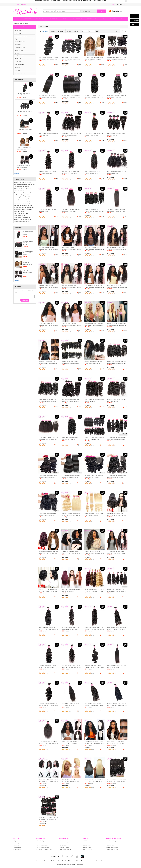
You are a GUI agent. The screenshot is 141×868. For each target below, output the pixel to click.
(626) (115, 217)
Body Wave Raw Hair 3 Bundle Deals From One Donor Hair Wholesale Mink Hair (71, 59)
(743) (93, 635)
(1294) (47, 407)
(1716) (47, 65)
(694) (115, 635)
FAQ (122, 19)
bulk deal (17, 185)
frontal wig (21, 195)
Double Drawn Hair (19, 56)
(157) (93, 787)
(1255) (70, 559)
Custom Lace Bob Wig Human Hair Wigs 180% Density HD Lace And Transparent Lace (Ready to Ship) (48, 781)
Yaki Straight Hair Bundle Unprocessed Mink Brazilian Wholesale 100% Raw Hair (116, 211)
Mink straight (28, 220)
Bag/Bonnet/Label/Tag (20, 73)
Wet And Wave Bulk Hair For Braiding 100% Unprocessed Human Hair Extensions (71, 705)
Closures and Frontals (20, 47)
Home (18, 19)
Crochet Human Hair (20, 42)
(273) (47, 331)
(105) (70, 483)
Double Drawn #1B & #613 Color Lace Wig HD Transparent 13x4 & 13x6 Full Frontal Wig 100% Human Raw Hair (94, 781)
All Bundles (18, 53)
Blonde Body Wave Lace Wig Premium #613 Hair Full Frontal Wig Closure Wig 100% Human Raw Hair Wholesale (94, 325)
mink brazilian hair (26, 183)
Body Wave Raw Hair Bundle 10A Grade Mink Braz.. (28, 233)
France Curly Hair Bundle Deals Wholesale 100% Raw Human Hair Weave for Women (94, 211)
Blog (97, 861)
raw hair (16, 195)
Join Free (24, 5)
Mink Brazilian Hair (19, 217)
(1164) (70, 369)
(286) (115, 559)
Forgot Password (18, 849)
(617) (70, 407)
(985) (115, 103)
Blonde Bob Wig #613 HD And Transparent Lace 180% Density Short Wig (70, 781)
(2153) (93, 141)
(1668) (116, 521)
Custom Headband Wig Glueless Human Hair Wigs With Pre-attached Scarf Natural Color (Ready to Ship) (94, 743)
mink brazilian (18, 203)
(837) (93, 597)
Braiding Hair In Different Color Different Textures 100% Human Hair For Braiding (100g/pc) (94, 591)
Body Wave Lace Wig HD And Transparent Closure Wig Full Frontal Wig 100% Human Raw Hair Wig (71, 249)
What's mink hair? (110, 845)
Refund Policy (63, 845)
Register (16, 841)
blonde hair (30, 209)
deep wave (17, 220)
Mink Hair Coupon (87, 847)
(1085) (47, 141)
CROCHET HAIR (77, 19)
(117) (92, 445)
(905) (115, 673)
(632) (115, 407)
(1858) (93, 179)
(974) (47, 179)
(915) (93, 749)
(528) (93, 255)
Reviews (92, 861)
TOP (133, 25)
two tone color (18, 207)
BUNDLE (65, 19)
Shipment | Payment (64, 847)
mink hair (22, 220)
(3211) (70, 711)
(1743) (70, 65)
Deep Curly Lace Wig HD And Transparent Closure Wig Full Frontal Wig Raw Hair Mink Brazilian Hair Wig (117, 287)
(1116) (93, 407)
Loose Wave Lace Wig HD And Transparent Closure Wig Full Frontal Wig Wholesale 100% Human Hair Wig (49, 287)
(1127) (70, 141)
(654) (70, 255)
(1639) (47, 103)
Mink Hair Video (87, 845)
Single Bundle (18, 62)
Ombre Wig (17, 197)
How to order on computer (43, 847)
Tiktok (82, 857)
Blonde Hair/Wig (19, 50)
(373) (93, 103)
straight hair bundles (19, 191)
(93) (47, 825)
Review (39, 843)
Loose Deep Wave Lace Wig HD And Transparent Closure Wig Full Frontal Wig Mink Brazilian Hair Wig (94, 287)
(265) (115, 749)
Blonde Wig (27, 197)
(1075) (93, 521)
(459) (70, 293)
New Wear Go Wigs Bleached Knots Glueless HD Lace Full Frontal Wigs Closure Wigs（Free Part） (116, 743)
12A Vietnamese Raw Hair (21, 36)
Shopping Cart (18, 843)
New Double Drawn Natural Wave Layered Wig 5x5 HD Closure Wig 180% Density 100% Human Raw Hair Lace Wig (117, 515)
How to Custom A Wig (111, 841)
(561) (115, 293)
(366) (93, 559)
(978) (47, 673)
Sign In (19, 5)
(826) (47, 787)
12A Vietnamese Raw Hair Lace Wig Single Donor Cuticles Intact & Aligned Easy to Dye (116, 553)
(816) (70, 673)
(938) (47, 521)
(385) (47, 483)
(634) (47, 749)
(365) (115, 369)
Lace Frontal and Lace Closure (22, 213)
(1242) (93, 483)
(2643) (116, 483)
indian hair (17, 211)
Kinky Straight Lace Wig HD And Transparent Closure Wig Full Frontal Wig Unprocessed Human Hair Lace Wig (49, 325)
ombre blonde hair (19, 201)
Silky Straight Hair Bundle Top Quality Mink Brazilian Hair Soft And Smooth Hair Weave (48, 97)
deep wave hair (31, 185)
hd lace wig (28, 189)
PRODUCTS (28, 19)
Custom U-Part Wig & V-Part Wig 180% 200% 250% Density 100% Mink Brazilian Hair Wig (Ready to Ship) (71, 743)
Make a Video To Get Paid (112, 849)
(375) (70, 749)
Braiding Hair (18, 45)
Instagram (87, 857)
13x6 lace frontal (18, 187)
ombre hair (24, 207)
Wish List (16, 845)
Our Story (62, 841)
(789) (93, 217)
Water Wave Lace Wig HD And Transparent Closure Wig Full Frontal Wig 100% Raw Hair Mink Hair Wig (71, 287)
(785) (47, 255)
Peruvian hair (27, 217)
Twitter (67, 857)
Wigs (16, 39)
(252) (70, 331)
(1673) (116, 141)
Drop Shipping (27, 201)
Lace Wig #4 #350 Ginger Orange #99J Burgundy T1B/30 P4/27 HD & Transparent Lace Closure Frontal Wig (71, 591)
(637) (47, 445)
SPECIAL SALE (40, 19)
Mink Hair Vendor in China (112, 847)
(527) (70, 217)
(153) (115, 445)
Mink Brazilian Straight (20, 215)
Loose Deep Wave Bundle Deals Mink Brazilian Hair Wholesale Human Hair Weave (70, 401)
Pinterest (72, 857)
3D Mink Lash (18, 209)
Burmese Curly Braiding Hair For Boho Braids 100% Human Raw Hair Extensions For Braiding (94, 629)
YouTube (77, 857)
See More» (17, 173)
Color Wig (27, 195)
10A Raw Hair (18, 33)
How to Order (54, 861)
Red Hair (30, 205)
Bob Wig (17, 199)
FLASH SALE (54, 19)
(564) (115, 65)
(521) (47, 597)
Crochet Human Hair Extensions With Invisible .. (28, 253)
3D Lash (33, 201)
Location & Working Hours (66, 843)
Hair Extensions (19, 59)
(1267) (93, 369)
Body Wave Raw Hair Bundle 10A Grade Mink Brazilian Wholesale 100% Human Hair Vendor (48, 59)
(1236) (116, 179)
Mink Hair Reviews (87, 849)
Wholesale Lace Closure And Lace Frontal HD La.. (28, 273)
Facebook (62, 857)
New (69, 31)
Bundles (22, 197)
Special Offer (76, 861)
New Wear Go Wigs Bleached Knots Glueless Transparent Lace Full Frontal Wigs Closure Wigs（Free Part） (48, 363)
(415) (93, 293)
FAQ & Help (86, 841)
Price (77, 31)
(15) (47, 635)
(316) (70, 597)
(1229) (70, 445)
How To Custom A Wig (65, 861)
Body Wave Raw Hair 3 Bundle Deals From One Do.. (28, 243)
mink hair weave (25, 203)
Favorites (61, 31)
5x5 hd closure (26, 187)
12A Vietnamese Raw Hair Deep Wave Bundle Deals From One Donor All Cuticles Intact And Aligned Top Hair (48, 515)
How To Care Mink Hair (66, 849)
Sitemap (103, 861)
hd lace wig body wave (20, 189)
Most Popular (44, 31)
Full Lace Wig (18, 205)
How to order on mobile (43, 845)
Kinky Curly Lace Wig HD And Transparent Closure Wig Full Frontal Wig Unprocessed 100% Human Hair (71, 325)
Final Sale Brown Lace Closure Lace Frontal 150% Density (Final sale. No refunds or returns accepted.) (70, 363)
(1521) (93, 65)
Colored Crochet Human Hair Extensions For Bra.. (28, 263)
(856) (115, 597)
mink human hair (23, 185)
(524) (115, 255)
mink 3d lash (23, 211)
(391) (47, 293)
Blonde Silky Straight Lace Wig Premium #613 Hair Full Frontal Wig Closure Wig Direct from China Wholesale (117, 325)
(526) (47, 217)
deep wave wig (18, 183)
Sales (53, 31)
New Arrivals (84, 861)
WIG (103, 19)
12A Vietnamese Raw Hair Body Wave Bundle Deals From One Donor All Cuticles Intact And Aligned (48, 477)
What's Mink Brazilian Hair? (112, 843)
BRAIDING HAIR (92, 19)
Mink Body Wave (19, 222)
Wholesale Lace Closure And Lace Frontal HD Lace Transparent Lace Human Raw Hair (117, 59)
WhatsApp (136, 20)
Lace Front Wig (23, 199)
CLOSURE (113, 19)
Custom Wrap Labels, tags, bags (44, 849)
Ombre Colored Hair (20, 65)
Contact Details (86, 843)
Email (135, 16)
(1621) (70, 103)
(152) (115, 787)
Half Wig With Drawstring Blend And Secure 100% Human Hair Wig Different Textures (71, 553)
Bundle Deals (18, 30)
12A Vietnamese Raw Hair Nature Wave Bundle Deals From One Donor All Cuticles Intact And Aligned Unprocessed (117, 477)
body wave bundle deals (20, 193)
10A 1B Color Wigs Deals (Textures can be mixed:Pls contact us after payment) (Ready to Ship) (117, 781)
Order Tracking (18, 847)
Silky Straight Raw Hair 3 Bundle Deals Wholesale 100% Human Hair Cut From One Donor (71, 97)
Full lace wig (30, 199)
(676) (47, 711)
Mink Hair (24, 209)
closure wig (29, 193)
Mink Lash (17, 70)
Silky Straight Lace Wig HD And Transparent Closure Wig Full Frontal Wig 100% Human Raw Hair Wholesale (49, 249)
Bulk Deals (18, 67)
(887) (115, 331)
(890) (93, 673)
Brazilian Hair (30, 207)
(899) (93, 331)
